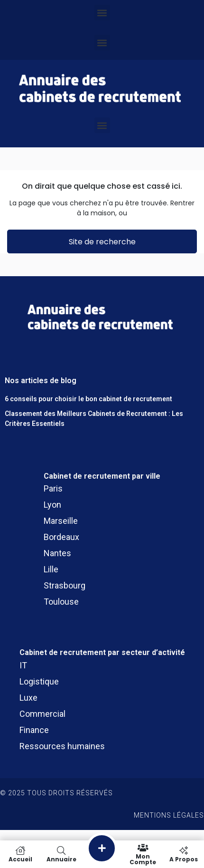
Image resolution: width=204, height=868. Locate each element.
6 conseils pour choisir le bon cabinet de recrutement (88, 399)
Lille (51, 569)
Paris (53, 488)
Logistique (39, 681)
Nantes (57, 553)
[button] (102, 13)
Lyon (52, 505)
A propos (184, 854)
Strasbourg (65, 585)
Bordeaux (61, 537)
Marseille (61, 521)
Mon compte (143, 854)
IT (23, 665)
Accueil (20, 854)
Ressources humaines (62, 746)
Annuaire (61, 854)
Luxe (28, 698)
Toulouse (61, 602)
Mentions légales (169, 815)
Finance (34, 730)
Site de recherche (102, 242)
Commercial (42, 714)
